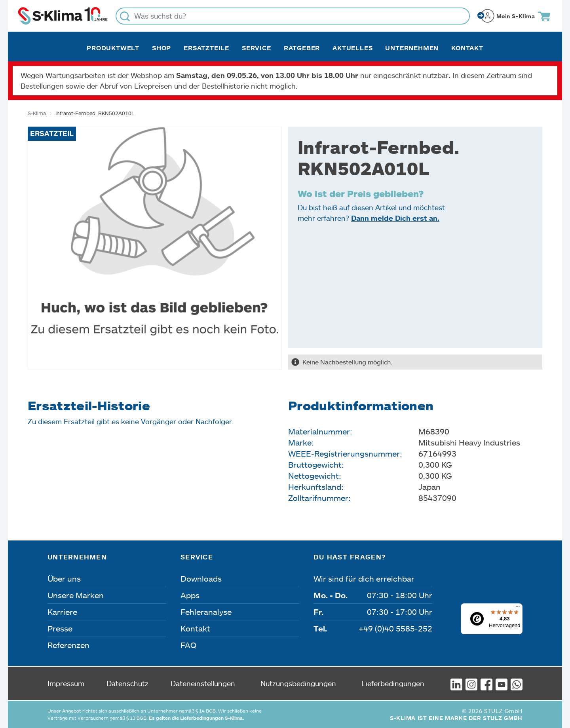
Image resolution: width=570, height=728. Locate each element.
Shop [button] (161, 48)
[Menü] (518, 608)
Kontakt (467, 48)
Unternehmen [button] (412, 48)
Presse (60, 628)
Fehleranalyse (206, 612)
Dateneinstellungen (203, 683)
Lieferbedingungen (393, 683)
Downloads (201, 578)
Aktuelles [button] (352, 48)
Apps (190, 595)
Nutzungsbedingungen (298, 683)
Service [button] (256, 48)
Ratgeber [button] (302, 48)
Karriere (62, 612)
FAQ (188, 645)
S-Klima (37, 113)
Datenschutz (127, 683)
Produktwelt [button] (113, 48)
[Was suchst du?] (293, 16)
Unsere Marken (76, 595)
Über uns (64, 578)
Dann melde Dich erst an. (395, 218)
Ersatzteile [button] (206, 48)
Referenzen (68, 645)
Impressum (66, 683)
